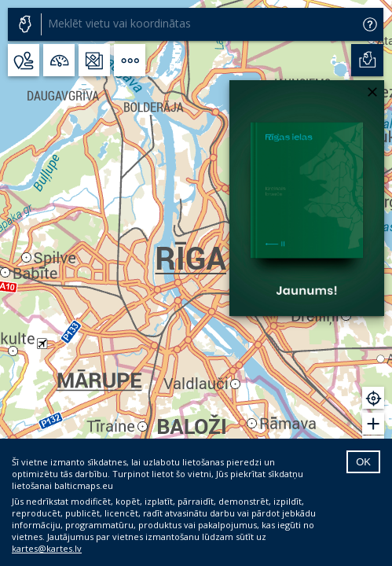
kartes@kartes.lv (47, 548)
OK (363, 462)
